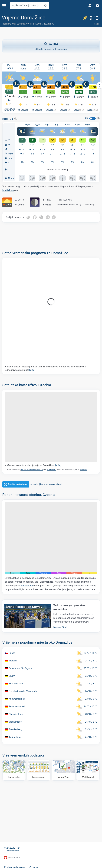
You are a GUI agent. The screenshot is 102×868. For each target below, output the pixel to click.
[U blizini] (45, 6)
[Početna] (12, 848)
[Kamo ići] (63, 770)
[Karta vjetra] (14, 770)
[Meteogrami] (39, 770)
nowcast (83, 470)
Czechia (21, 24)
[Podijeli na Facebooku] (35, 217)
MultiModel (8, 190)
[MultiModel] (88, 770)
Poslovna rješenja (14, 863)
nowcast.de (27, 585)
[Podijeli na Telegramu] (48, 217)
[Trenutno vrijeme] (91, 20)
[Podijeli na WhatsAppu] (28, 217)
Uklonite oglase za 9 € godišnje (51, 46)
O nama (34, 863)
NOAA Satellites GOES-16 (32, 470)
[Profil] (90, 6)
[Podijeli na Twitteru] (41, 217)
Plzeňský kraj (9, 24)
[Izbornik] (4, 6)
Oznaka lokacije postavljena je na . (34, 465)
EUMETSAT (51, 470)
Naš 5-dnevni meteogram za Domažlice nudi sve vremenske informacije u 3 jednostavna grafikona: (46, 368)
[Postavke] (98, 6)
